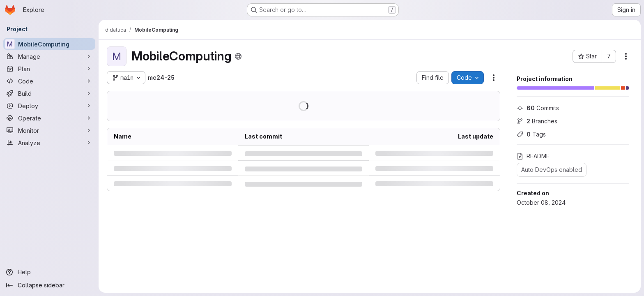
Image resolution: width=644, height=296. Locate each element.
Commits (538, 108)
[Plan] (49, 69)
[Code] (49, 81)
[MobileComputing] (49, 44)
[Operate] (49, 118)
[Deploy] (49, 106)
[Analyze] (49, 143)
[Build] (49, 93)
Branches (537, 121)
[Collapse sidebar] (49, 285)
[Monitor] (49, 130)
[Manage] (49, 56)
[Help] (49, 272)
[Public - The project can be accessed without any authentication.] (238, 56)
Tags (531, 134)
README (533, 156)
